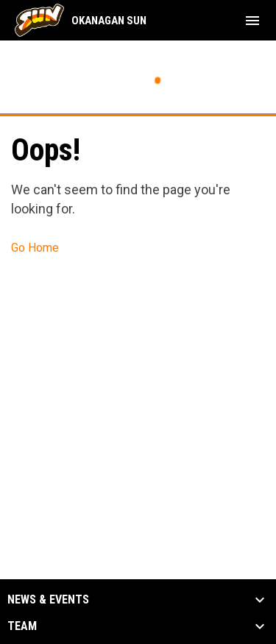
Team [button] (22, 626)
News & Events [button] (48, 600)
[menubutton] (252, 21)
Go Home (35, 248)
